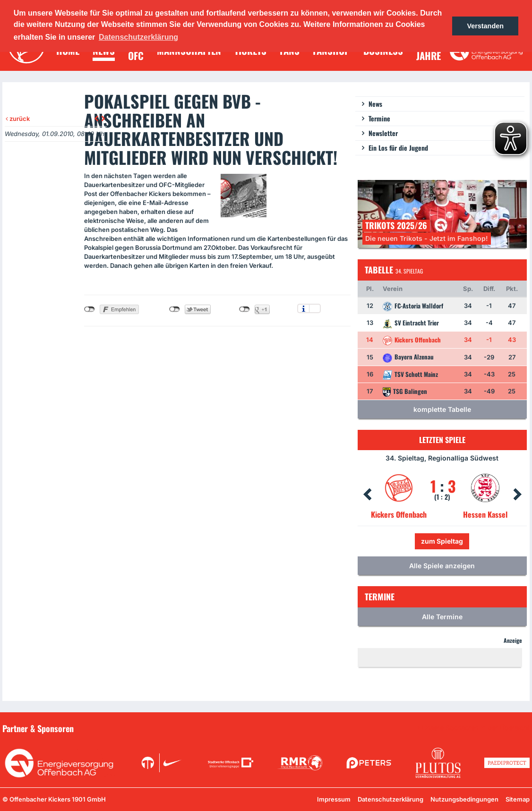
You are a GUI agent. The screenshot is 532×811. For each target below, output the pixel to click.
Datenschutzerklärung (390, 799)
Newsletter (383, 133)
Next (517, 495)
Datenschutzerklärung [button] (138, 37)
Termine (379, 118)
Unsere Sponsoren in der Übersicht (476, 728)
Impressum (334, 799)
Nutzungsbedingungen (464, 799)
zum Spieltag (442, 541)
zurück (18, 119)
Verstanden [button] (485, 26)
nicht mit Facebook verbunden (90, 309)
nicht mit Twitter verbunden (175, 309)
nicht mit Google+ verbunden (245, 309)
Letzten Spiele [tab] (442, 440)
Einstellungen (315, 308)
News (375, 104)
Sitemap (518, 799)
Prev (367, 495)
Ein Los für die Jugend (398, 148)
